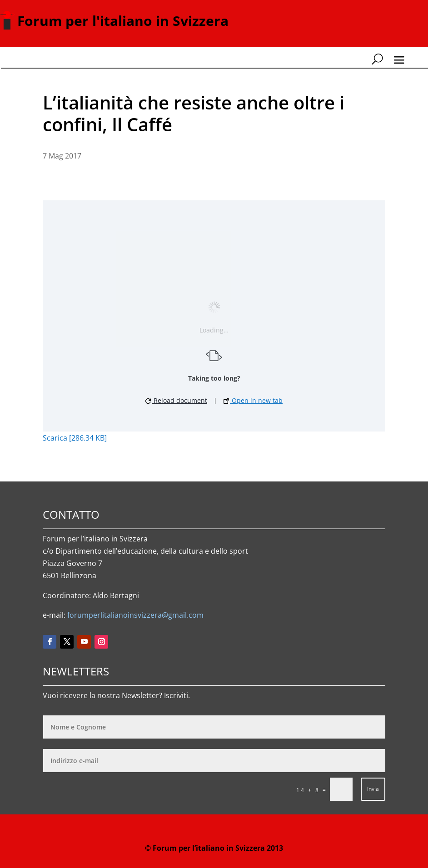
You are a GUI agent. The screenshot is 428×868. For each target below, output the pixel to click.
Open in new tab (253, 400)
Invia (373, 789)
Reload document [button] (176, 400)
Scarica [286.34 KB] (75, 438)
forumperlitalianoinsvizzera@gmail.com (135, 615)
